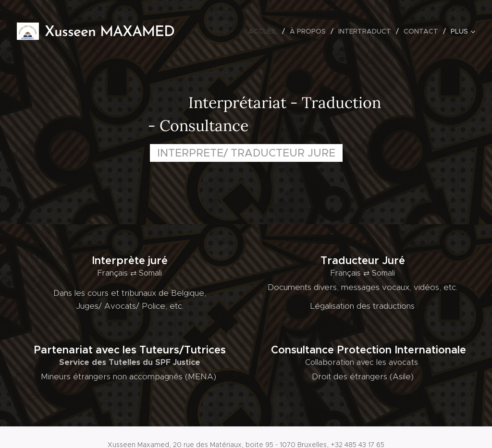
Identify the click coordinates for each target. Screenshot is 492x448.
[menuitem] (265, 31)
